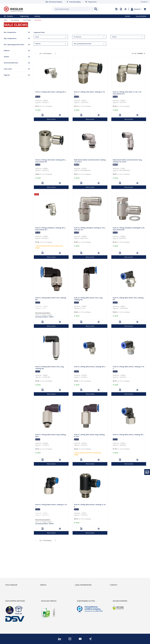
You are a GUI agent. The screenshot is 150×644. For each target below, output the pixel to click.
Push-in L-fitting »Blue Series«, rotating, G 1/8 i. (51, 506)
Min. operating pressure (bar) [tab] (14, 45)
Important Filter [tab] (39, 32)
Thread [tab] (114, 37)
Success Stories (141, 16)
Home (5, 20)
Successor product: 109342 (44, 524)
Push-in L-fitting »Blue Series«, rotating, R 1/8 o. (128, 368)
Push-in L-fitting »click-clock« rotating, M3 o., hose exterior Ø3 (51, 161)
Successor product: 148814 (44, 317)
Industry (37, 16)
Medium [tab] (7, 51)
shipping (50, 106)
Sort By (134, 53)
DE (142, 2)
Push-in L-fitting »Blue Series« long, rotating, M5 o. (51, 436)
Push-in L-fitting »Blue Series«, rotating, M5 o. (90, 367)
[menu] (60, 16)
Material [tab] (38, 44)
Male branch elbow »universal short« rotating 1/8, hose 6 (90, 161)
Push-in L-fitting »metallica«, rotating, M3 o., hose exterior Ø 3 (51, 229)
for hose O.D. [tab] (78, 37)
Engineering (24, 16)
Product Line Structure (14, 568)
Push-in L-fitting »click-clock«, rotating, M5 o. (51, 92)
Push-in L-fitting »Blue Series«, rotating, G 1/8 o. (90, 506)
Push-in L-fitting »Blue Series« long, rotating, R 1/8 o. (89, 436)
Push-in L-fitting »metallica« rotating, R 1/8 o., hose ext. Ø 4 (90, 229)
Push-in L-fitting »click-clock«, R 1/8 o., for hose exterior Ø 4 (127, 93)
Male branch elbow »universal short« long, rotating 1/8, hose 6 (127, 161)
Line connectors (15, 20)
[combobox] (74, 9)
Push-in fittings (27, 20)
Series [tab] (37, 37)
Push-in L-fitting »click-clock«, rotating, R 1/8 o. (89, 93)
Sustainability (10, 562)
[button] (138, 9)
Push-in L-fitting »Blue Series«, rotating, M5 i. (128, 435)
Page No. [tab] (7, 75)
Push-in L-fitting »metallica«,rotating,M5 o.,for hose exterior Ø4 (129, 229)
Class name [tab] (8, 69)
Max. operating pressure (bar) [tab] (83, 44)
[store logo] (27, 9)
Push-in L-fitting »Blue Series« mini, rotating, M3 (51, 299)
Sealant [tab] (6, 57)
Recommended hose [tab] (11, 63)
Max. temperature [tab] (10, 38)
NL (147, 2)
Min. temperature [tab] (10, 32)
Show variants (51, 119)
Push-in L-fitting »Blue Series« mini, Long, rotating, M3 (88, 299)
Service (128, 16)
